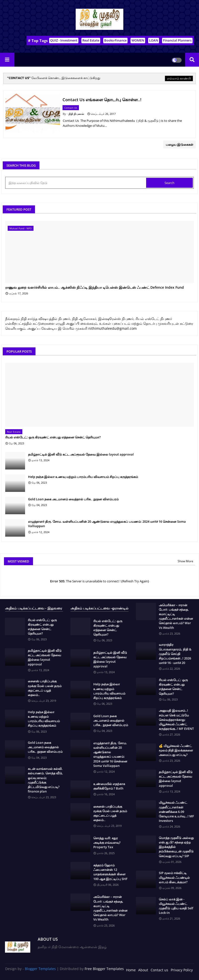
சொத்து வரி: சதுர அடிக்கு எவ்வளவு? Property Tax (107, 842)
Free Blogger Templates (104, 969)
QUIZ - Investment (64, 40)
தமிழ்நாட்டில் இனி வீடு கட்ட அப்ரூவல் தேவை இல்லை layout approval (81, 454)
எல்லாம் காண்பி (179, 78)
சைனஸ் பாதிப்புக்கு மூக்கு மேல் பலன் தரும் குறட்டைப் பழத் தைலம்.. (45, 688)
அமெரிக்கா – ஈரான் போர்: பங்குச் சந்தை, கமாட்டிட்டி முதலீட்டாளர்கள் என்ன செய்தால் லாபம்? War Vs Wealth (110, 908)
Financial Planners (177, 40)
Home (131, 970)
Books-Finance (115, 40)
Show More (185, 561)
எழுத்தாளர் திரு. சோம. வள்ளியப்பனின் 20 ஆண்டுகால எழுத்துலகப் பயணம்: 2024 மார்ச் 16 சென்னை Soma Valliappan (107, 524)
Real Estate (91, 40)
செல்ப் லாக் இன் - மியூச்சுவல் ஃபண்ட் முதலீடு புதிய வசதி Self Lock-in (176, 906)
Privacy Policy (182, 970)
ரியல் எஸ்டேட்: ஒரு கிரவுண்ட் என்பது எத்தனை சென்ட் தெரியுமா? (53, 437)
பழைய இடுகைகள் (180, 144)
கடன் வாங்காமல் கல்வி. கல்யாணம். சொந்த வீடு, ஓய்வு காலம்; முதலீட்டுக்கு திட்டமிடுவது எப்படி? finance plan (45, 780)
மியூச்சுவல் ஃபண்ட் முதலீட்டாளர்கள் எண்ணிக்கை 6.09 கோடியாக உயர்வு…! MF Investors (176, 812)
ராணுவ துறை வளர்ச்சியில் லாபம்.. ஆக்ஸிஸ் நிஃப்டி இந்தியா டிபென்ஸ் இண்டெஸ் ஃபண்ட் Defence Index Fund (95, 288)
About (143, 970)
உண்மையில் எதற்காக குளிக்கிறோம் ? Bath (109, 786)
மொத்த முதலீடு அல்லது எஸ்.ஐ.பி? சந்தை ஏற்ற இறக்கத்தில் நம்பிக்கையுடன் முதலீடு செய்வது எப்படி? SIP (176, 847)
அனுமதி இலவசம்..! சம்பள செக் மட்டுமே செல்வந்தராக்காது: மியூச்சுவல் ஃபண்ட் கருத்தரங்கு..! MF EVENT (176, 720)
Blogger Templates (40, 969)
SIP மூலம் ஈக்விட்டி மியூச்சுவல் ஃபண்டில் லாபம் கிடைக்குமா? (174, 877)
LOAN (154, 40)
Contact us (159, 970)
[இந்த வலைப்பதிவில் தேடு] (76, 183)
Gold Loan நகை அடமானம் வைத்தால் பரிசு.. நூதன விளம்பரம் (73, 499)
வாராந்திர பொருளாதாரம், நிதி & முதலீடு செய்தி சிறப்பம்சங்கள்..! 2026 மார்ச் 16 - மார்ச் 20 (175, 654)
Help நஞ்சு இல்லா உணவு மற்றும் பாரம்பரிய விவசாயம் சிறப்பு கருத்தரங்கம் (83, 477)
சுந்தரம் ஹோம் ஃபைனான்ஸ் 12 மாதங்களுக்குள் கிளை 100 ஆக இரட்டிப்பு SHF (110, 872)
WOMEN (138, 40)
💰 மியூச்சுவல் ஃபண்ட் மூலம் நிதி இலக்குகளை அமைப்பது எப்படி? (176, 750)
